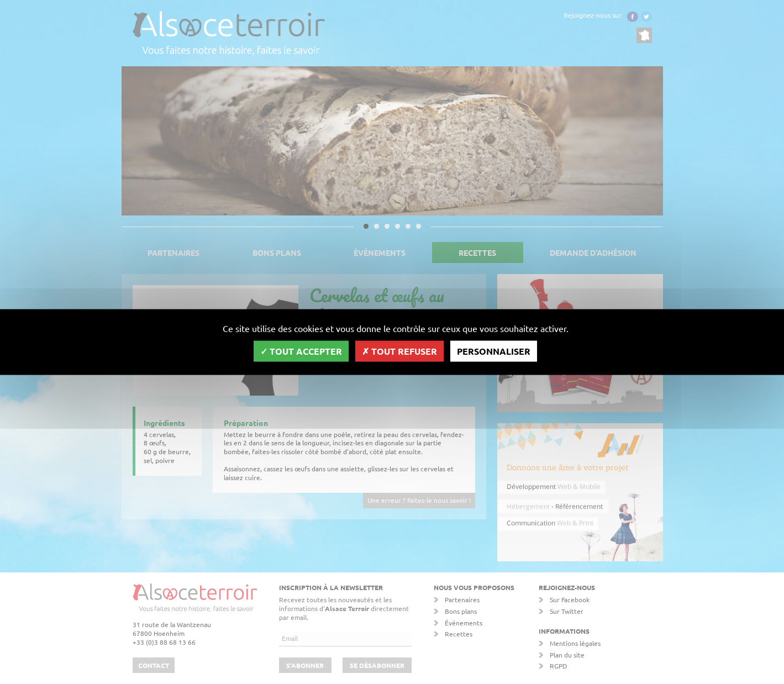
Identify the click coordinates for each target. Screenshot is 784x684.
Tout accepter (301, 351)
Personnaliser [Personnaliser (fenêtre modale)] (494, 351)
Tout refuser (399, 351)
